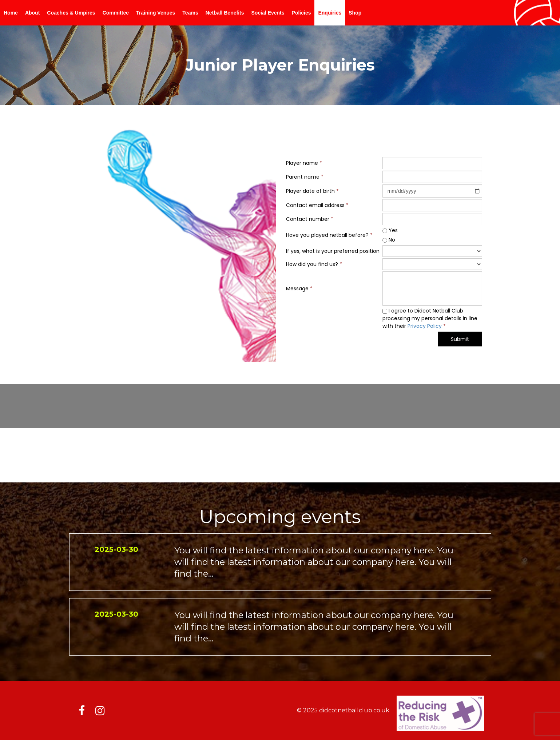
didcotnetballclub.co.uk (354, 710)
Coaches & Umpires (71, 13)
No (389, 240)
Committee (116, 13)
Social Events (268, 13)
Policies (301, 13)
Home (11, 13)
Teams (190, 13)
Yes (390, 230)
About (32, 13)
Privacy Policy (425, 326)
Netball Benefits (225, 13)
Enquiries (330, 13)
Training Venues (156, 13)
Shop (355, 13)
